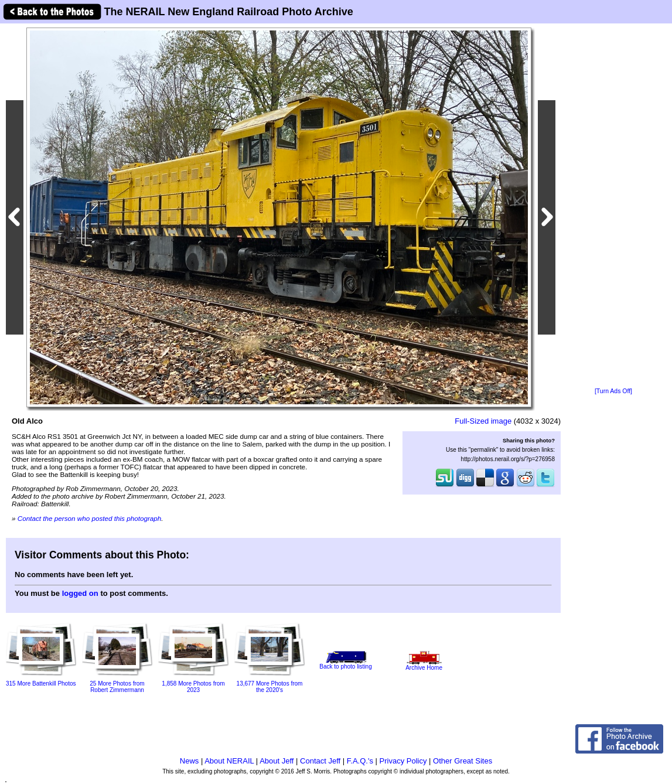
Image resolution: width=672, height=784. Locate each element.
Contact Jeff (320, 761)
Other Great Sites (463, 761)
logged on (80, 593)
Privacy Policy (403, 761)
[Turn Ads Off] (613, 391)
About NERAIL (229, 761)
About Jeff (277, 761)
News (190, 761)
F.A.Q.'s (360, 761)
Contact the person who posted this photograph (90, 518)
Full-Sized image (483, 421)
